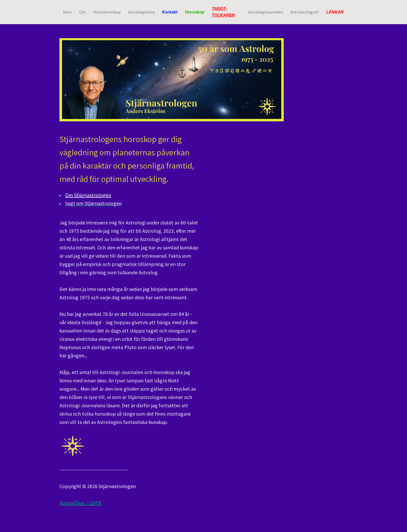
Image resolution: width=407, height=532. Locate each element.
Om (82, 12)
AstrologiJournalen (266, 12)
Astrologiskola (141, 12)
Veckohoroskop (107, 12)
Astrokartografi (305, 12)
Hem (67, 12)
